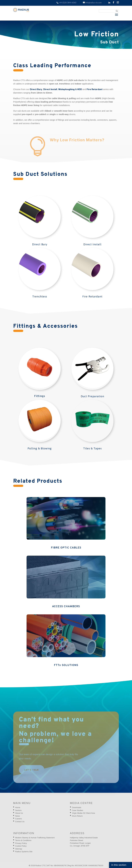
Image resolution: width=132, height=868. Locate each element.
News (18, 816)
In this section (119, 865)
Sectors (18, 810)
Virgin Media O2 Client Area (84, 813)
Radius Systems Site (24, 852)
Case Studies (78, 810)
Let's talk (32, 773)
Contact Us (20, 822)
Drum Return (77, 816)
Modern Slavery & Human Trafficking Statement (35, 838)
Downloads (77, 807)
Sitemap (19, 849)
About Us (19, 813)
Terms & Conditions (23, 840)
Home (18, 807)
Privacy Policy (21, 843)
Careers (19, 819)
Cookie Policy (21, 846)
